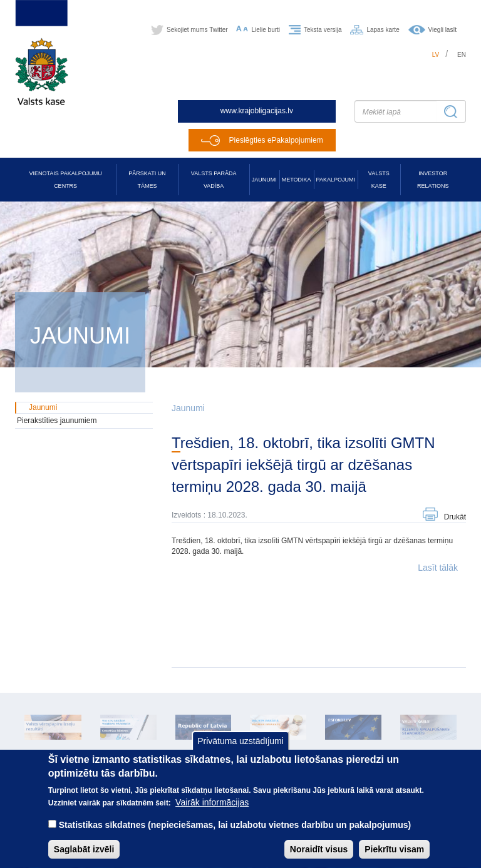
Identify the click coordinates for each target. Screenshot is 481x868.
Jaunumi (264, 180)
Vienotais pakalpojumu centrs (66, 180)
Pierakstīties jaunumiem (57, 421)
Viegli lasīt (442, 30)
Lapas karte (383, 30)
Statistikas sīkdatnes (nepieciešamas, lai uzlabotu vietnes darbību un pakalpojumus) (235, 835)
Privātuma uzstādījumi (240, 750)
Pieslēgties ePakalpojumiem (276, 140)
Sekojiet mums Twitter (197, 30)
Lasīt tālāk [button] (438, 568)
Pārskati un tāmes (147, 180)
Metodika (297, 180)
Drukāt (455, 517)
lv (436, 55)
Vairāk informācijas (212, 812)
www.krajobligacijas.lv (257, 111)
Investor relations (433, 180)
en (462, 55)
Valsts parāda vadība (214, 180)
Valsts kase (379, 180)
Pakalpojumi (336, 180)
